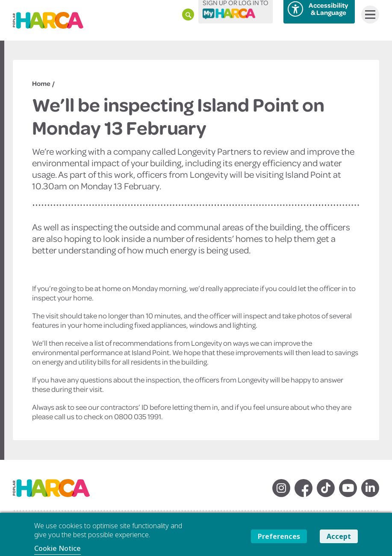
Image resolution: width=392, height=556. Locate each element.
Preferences (279, 536)
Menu (368, 15)
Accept (339, 536)
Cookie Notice (57, 548)
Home (41, 83)
